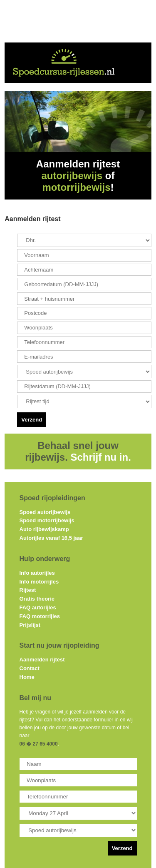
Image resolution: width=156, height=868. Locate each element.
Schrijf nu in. (101, 457)
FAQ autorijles (38, 607)
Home (27, 677)
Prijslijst (30, 625)
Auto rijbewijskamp (44, 529)
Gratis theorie (37, 599)
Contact (30, 668)
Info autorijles (37, 573)
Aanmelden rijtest (42, 660)
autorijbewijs (72, 176)
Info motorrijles (39, 582)
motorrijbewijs (76, 187)
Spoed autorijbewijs (45, 512)
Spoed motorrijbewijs (47, 520)
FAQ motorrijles (40, 616)
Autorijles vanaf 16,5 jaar (51, 538)
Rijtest (28, 590)
